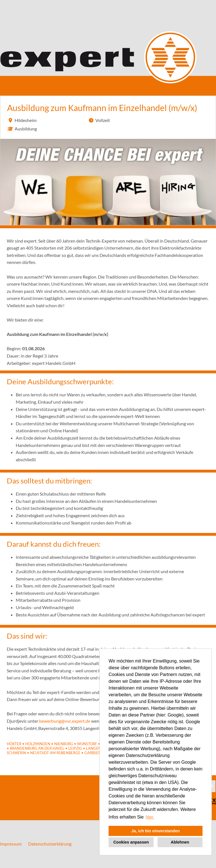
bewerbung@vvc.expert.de (65, 721)
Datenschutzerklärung (50, 844)
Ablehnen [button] (180, 842)
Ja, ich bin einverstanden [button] (156, 831)
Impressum (11, 844)
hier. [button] (150, 817)
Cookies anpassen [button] (131, 842)
